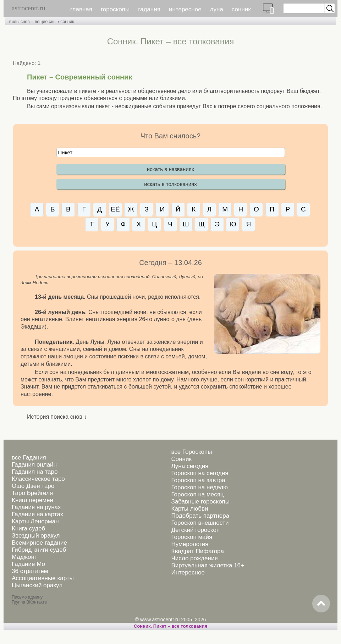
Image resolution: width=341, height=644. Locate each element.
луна (217, 9)
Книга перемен (32, 500)
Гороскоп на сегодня (200, 473)
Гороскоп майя (192, 537)
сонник (241, 9)
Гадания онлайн (34, 465)
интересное (185, 9)
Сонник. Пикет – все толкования (170, 626)
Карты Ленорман (35, 521)
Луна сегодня (190, 466)
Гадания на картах (37, 514)
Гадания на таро (35, 472)
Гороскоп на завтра (198, 480)
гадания (149, 9)
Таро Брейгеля (32, 493)
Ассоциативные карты (43, 578)
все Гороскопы (191, 452)
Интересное (188, 573)
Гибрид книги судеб (39, 550)
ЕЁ (115, 209)
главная (81, 9)
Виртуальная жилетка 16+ (208, 565)
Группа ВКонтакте (29, 602)
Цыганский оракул (37, 585)
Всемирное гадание (39, 543)
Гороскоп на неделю (199, 487)
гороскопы (115, 9)
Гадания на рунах (36, 507)
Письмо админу (27, 597)
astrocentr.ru (28, 8)
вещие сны (46, 22)
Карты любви (189, 509)
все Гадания (29, 458)
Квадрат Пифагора (197, 551)
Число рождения (194, 558)
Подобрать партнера (200, 516)
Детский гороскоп (195, 530)
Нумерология (190, 544)
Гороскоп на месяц (197, 494)
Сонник (181, 459)
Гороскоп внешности (200, 523)
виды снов (20, 22)
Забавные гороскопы (200, 502)
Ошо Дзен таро (33, 486)
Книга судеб (28, 529)
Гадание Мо (28, 564)
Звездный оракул (36, 536)
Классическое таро (38, 479)
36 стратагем (30, 571)
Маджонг (24, 557)
